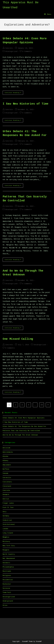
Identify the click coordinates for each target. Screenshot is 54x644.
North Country (9, 554)
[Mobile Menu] (48, 14)
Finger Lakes (8, 503)
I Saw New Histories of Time (25, 104)
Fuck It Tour (8, 507)
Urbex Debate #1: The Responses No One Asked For (24, 426)
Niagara (6, 550)
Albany (5, 461)
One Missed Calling (18, 339)
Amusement (7, 465)
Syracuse (6, 588)
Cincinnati (7, 482)
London (5, 529)
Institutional (9, 524)
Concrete (9, 48)
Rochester (7, 584)
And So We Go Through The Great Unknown (20, 435)
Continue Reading (14, 93)
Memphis (6, 537)
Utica (5, 605)
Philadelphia (8, 567)
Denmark (6, 495)
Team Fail (7, 592)
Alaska (5, 456)
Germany (6, 516)
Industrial (7, 520)
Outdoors (6, 563)
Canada (5, 473)
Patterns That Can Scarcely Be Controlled (21, 431)
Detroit (6, 499)
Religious (7, 576)
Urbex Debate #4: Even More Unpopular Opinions (24, 418)
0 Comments (27, 51)
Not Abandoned (9, 558)
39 (42, 405)
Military (6, 542)
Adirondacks (8, 452)
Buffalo (6, 469)
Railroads (7, 571)
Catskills (7, 478)
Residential (8, 580)
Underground (8, 601)
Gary (5, 512)
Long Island (8, 533)
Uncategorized (11, 51)
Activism (6, 448)
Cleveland (7, 486)
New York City (9, 546)
